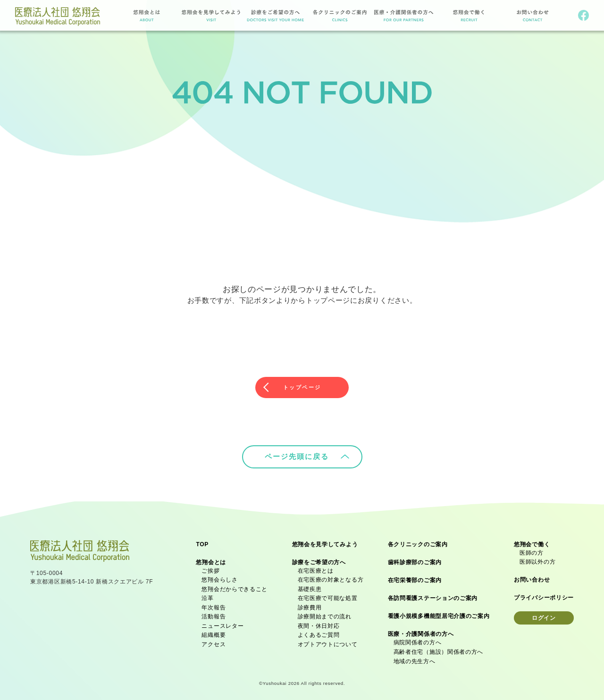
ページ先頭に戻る (307, 454)
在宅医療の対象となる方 (331, 578)
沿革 (207, 596)
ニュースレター (222, 624)
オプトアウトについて (328, 642)
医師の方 (532, 551)
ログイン (544, 616)
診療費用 (310, 606)
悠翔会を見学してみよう (325, 542)
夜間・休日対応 (319, 624)
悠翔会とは (211, 560)
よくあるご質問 (319, 633)
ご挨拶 (210, 569)
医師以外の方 (537, 560)
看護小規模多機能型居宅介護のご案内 (439, 614)
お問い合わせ (532, 578)
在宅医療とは (316, 569)
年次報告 (214, 606)
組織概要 (214, 633)
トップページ (302, 386)
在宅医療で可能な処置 (328, 596)
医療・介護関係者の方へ (421, 632)
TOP (202, 542)
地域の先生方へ (415, 659)
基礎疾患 (310, 587)
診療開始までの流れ (325, 615)
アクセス (214, 642)
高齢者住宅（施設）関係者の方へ (439, 650)
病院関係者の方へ (418, 641)
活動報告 (214, 615)
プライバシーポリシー (544, 596)
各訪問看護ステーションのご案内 (433, 596)
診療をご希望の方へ (319, 560)
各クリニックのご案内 (418, 542)
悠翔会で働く (532, 542)
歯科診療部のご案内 (415, 560)
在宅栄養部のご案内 (415, 578)
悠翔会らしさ (219, 578)
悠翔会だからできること (235, 587)
